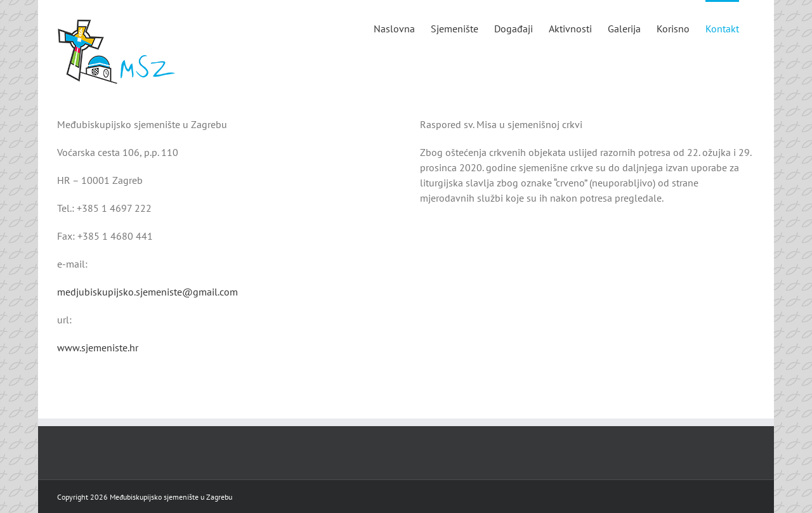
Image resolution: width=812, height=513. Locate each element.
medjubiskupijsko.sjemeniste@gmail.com (147, 292)
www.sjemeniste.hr (98, 347)
